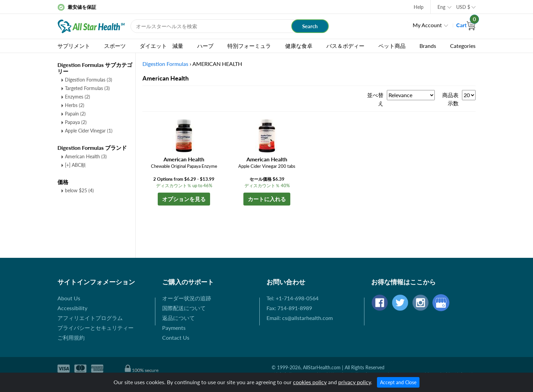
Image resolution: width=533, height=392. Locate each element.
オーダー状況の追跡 (187, 298)
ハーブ (205, 46)
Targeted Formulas (87, 88)
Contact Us (176, 337)
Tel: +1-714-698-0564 (293, 298)
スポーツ (115, 46)
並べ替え (375, 99)
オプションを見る (184, 199)
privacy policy (355, 382)
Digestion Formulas (89, 80)
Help (419, 7)
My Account (427, 25)
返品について (178, 318)
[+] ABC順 (75, 165)
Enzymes (78, 97)
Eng (441, 7)
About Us (69, 298)
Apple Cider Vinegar (89, 131)
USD (463, 7)
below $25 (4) (79, 190)
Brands (428, 46)
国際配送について (184, 308)
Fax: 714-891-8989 (289, 308)
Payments (174, 328)
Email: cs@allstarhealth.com (300, 318)
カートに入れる (267, 199)
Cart (466, 25)
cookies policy (310, 382)
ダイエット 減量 (161, 46)
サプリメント (74, 46)
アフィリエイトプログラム (90, 318)
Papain (75, 114)
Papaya (76, 122)
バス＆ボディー (345, 46)
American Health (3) (86, 156)
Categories (463, 46)
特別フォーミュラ (249, 46)
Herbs (75, 105)
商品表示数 (450, 99)
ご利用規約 (71, 337)
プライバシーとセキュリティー (96, 328)
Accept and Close (398, 382)
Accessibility (72, 308)
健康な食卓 (299, 46)
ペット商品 (392, 46)
